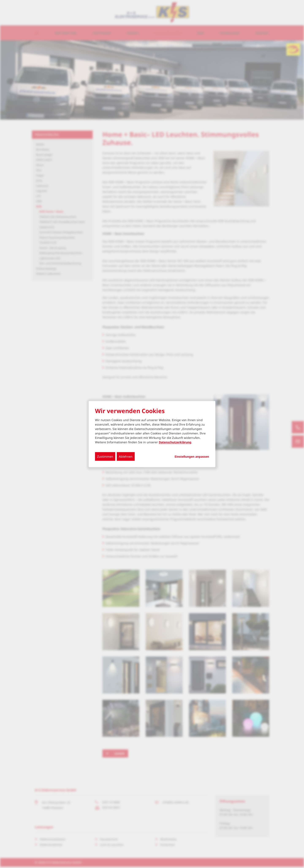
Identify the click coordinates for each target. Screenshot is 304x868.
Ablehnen (126, 456)
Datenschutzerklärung (175, 442)
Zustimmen (105, 456)
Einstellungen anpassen (192, 456)
